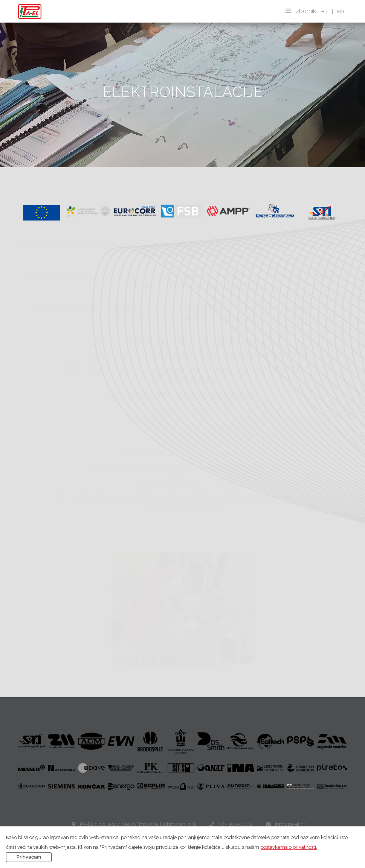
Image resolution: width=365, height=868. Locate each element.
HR (324, 11)
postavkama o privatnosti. (289, 847)
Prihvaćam (29, 857)
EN (341, 11)
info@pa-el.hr (290, 824)
